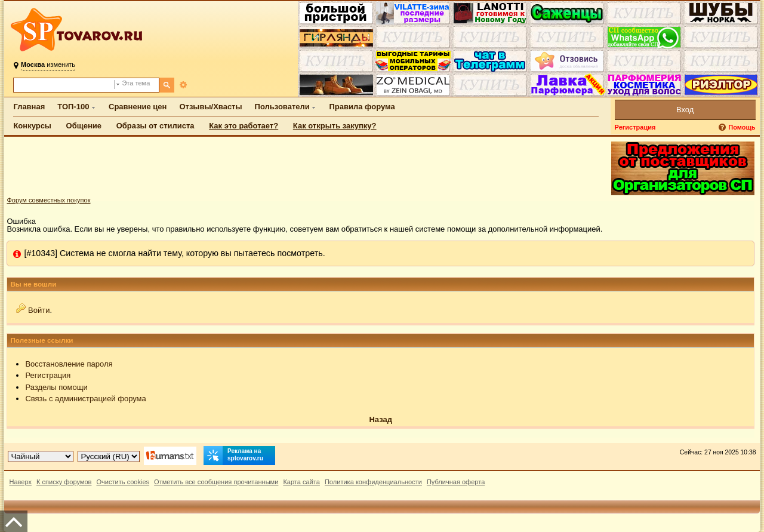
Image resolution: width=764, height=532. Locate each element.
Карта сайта (301, 482)
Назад (381, 419)
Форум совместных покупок (48, 200)
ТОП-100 (73, 107)
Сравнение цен (138, 107)
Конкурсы (32, 126)
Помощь (742, 127)
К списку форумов (64, 482)
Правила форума (362, 107)
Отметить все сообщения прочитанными (216, 482)
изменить (48, 64)
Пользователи (282, 107)
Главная (29, 107)
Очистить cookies (123, 482)
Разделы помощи (56, 387)
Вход (685, 110)
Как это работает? (244, 126)
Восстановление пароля (69, 364)
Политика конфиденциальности (373, 482)
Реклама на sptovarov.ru (233, 456)
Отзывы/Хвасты (210, 107)
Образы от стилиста (155, 126)
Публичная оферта (456, 482)
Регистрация (635, 127)
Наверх (20, 482)
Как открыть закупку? (335, 126)
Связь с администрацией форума (85, 399)
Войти (39, 310)
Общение (84, 126)
